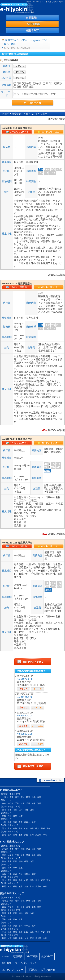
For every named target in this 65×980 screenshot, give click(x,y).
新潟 (4, 810)
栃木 (34, 803)
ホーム (6, 956)
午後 (37, 83)
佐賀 (10, 835)
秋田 (28, 797)
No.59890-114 (25, 716)
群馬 (39, 803)
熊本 (21, 835)
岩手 (17, 797)
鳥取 (15, 828)
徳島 (32, 828)
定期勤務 (18, 956)
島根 (21, 828)
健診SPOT (47, 956)
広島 (10, 828)
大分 (26, 835)
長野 (26, 810)
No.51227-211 (25, 679)
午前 (27, 83)
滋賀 (34, 822)
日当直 (29, 86)
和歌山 (27, 822)
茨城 (28, 803)
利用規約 (32, 970)
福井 (21, 810)
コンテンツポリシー (13, 970)
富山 (10, 810)
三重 (21, 816)
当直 (17, 86)
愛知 (4, 816)
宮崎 (32, 835)
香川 (37, 828)
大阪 (4, 822)
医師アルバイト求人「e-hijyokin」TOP (26, 40)
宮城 (23, 797)
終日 (47, 83)
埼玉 (23, 803)
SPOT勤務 (10, 44)
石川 (15, 810)
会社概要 (7, 963)
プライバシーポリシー (27, 963)
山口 (26, 828)
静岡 (10, 816)
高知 (48, 828)
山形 (34, 797)
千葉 (17, 803)
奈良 (21, 822)
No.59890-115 (25, 734)
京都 (15, 822)
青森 (11, 797)
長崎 (15, 835)
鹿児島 (38, 835)
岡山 (4, 828)
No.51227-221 (25, 697)
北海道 (5, 797)
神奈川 (10, 803)
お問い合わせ (48, 970)
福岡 (4, 835)
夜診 (58, 83)
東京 (4, 803)
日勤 (17, 83)
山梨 (32, 810)
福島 (39, 797)
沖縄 (45, 835)
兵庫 (10, 822)
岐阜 (15, 816)
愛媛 (43, 828)
